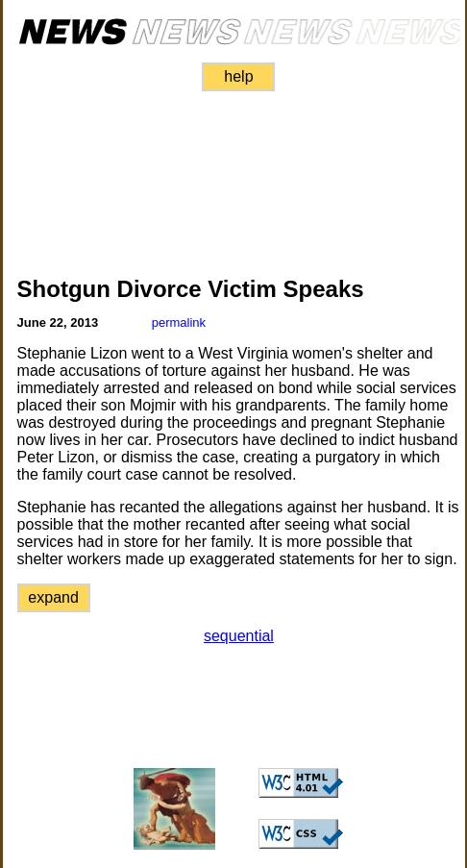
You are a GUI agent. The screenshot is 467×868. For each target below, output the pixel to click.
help (238, 76)
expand (53, 597)
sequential (239, 636)
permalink (179, 322)
